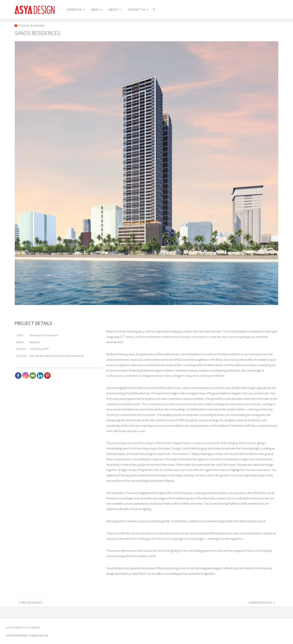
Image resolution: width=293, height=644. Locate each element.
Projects (24, 25)
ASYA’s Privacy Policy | (19, 628)
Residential (38, 25)
